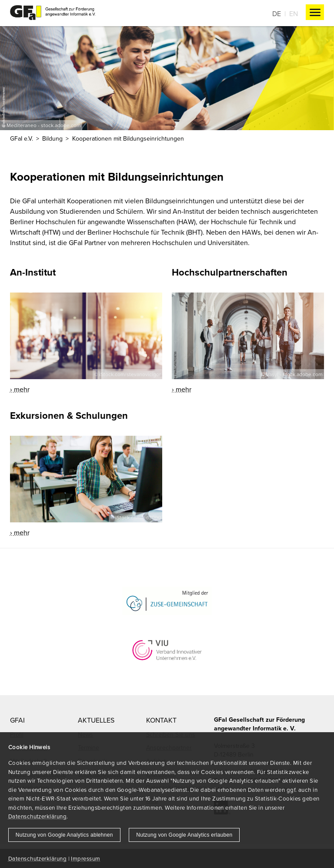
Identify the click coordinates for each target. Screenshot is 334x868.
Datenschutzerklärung (37, 816)
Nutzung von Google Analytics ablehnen (64, 835)
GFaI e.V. (22, 138)
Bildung (52, 138)
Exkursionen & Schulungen (69, 415)
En (294, 13)
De (277, 13)
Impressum (85, 858)
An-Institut (33, 272)
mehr (22, 389)
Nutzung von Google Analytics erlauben (184, 835)
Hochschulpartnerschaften (230, 272)
